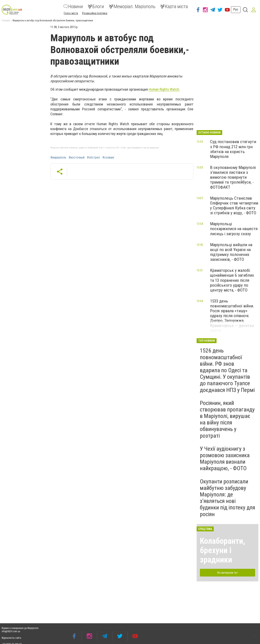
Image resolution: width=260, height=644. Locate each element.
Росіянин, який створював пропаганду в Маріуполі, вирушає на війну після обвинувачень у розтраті (227, 419)
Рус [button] (236, 9)
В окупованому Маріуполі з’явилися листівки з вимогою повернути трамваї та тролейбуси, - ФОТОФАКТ (233, 177)
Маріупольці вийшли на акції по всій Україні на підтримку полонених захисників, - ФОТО (231, 252)
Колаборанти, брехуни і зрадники (223, 550)
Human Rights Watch (164, 89)
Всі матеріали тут (227, 573)
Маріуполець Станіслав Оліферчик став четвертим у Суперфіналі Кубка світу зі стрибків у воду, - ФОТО (234, 206)
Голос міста (71, 13)
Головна (6, 21)
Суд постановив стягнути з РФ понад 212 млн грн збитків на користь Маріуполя (233, 149)
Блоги (96, 7)
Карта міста (174, 7)
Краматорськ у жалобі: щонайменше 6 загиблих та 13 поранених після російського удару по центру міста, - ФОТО (232, 280)
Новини (73, 7)
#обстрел (93, 158)
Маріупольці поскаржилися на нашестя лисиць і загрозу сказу (234, 229)
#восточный (77, 158)
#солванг (108, 158)
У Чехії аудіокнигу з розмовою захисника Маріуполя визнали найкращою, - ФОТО (225, 459)
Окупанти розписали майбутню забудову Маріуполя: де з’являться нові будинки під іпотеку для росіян (227, 498)
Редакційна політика (95, 13)
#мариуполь (58, 158)
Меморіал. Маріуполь (132, 7)
